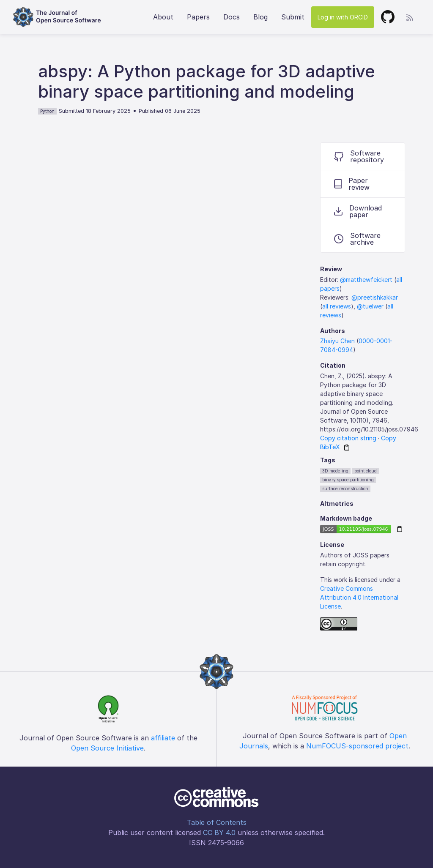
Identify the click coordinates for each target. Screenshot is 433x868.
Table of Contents (217, 822)
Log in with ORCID (343, 17)
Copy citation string (348, 438)
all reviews (337, 306)
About (163, 17)
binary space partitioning (348, 480)
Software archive (357, 239)
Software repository (359, 156)
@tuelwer (370, 306)
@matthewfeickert (366, 280)
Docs (232, 17)
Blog (260, 17)
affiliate (163, 738)
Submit (293, 17)
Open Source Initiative (107, 748)
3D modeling (335, 471)
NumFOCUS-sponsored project (357, 746)
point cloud (366, 471)
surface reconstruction (345, 489)
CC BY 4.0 (219, 833)
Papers (198, 17)
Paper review (352, 184)
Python (47, 111)
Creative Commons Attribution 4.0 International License (359, 597)
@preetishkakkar (375, 297)
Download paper (358, 211)
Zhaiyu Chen (337, 341)
